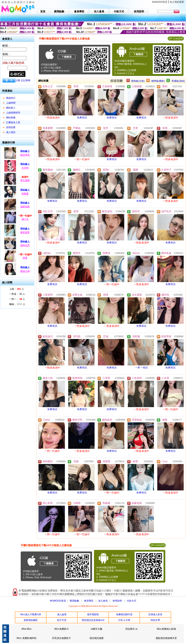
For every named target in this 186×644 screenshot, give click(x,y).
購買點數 (74, 601)
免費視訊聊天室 (124, 614)
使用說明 (117, 601)
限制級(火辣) (138, 81)
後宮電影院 (93, 614)
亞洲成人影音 (155, 614)
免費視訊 (82, 118)
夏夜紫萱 (25, 232)
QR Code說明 (176, 39)
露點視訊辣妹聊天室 (166, 638)
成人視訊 (11, 132)
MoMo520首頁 (160, 2)
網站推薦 (11, 118)
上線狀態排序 (13, 113)
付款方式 (131, 601)
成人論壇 (62, 614)
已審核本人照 (13, 122)
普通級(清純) (178, 81)
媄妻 (25, 258)
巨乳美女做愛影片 (62, 638)
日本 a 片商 (124, 620)
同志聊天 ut (131, 629)
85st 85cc (26, 629)
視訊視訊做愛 (97, 638)
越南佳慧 (25, 245)
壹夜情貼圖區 (31, 620)
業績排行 (11, 98)
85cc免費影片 (61, 629)
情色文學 (155, 620)
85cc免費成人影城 (166, 629)
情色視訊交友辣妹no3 (93, 620)
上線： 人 (17, 289)
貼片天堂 (62, 620)
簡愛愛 (25, 194)
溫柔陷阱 (25, 207)
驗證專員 (25, 155)
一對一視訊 (142, 368)
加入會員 (103, 601)
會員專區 (89, 601)
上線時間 (11, 103)
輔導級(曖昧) (158, 81)
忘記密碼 (26, 80)
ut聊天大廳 (97, 629)
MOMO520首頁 (58, 601)
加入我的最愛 (177, 2)
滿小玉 (25, 219)
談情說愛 (11, 127)
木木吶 (25, 168)
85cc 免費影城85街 (27, 638)
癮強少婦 (25, 271)
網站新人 (11, 108)
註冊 (18, 80)
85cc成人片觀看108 (31, 614)
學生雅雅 (25, 180)
